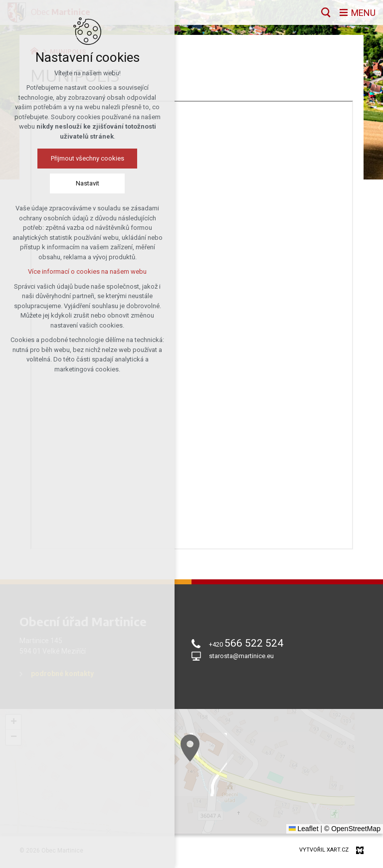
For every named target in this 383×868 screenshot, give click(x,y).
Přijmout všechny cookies (69, 158)
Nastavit (69, 183)
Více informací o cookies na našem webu (69, 271)
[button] (301, 823)
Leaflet (304, 829)
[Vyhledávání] (326, 12)
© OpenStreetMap (352, 829)
